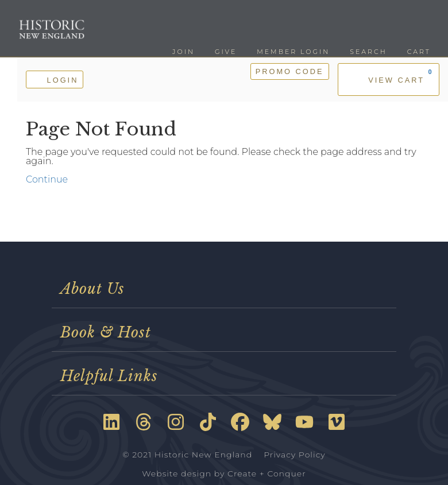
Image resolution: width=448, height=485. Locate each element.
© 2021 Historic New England (187, 455)
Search (368, 52)
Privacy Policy (295, 455)
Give (226, 52)
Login (55, 79)
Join (184, 52)
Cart (419, 52)
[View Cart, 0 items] (389, 79)
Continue (47, 179)
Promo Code (290, 71)
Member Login (293, 52)
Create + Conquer (267, 474)
